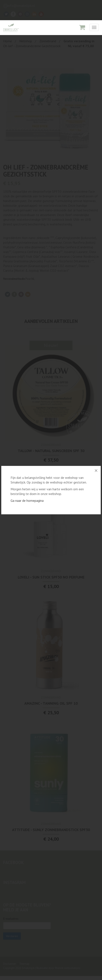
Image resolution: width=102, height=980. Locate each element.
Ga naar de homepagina (27, 501)
